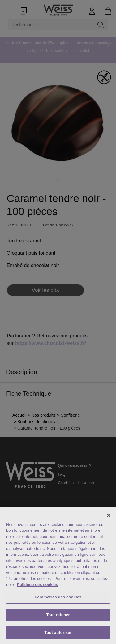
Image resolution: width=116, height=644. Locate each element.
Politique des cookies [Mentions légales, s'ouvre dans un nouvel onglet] (38, 585)
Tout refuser (58, 615)
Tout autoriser (58, 632)
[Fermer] (109, 515)
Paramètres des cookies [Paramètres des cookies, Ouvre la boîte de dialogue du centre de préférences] (58, 597)
